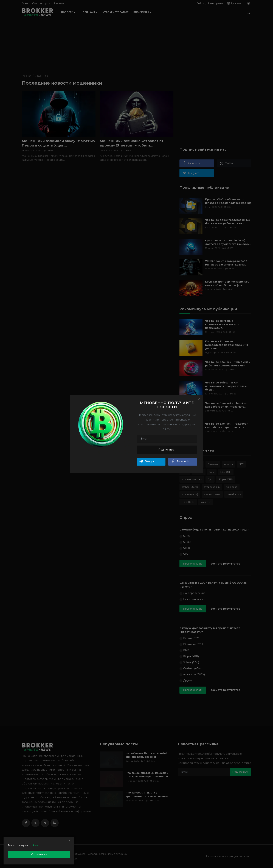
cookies (33, 845)
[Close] (199, 399)
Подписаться (167, 450)
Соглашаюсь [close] (39, 855)
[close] (70, 841)
